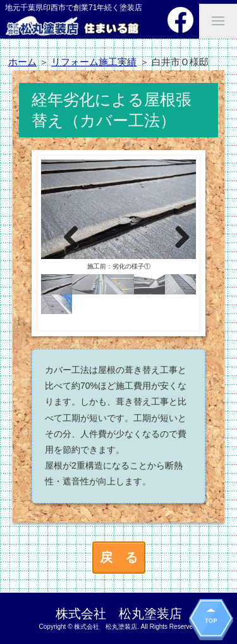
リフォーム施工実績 (94, 62)
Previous (63, 237)
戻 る (119, 557)
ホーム (22, 62)
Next (174, 237)
